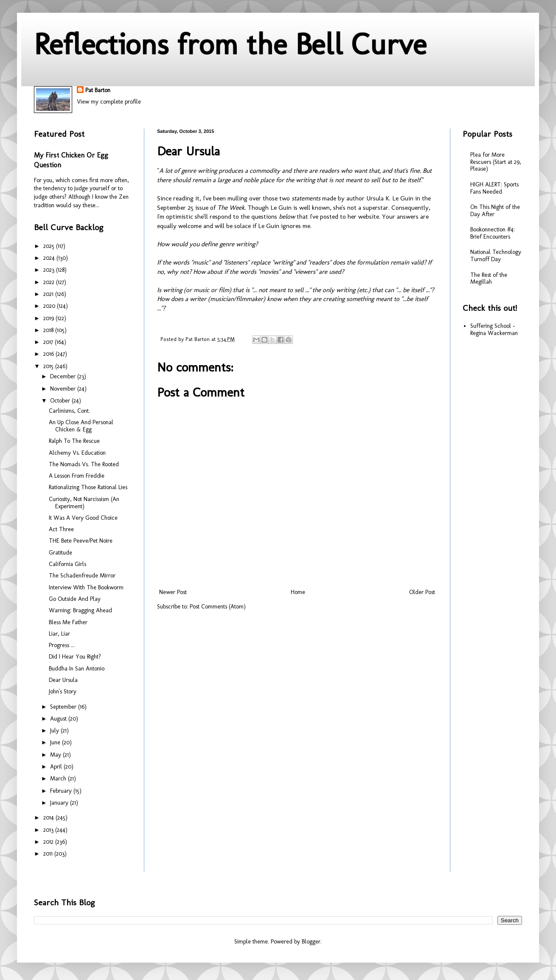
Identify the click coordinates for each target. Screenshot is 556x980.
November (64, 389)
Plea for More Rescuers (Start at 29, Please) (496, 162)
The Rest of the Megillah (489, 279)
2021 (49, 294)
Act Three (61, 529)
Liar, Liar (59, 634)
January (60, 803)
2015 (49, 366)
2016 (49, 354)
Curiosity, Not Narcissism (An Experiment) (84, 503)
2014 (49, 818)
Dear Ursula (63, 680)
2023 (50, 270)
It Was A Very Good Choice (83, 518)
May (56, 755)
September (64, 707)
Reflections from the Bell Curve (230, 44)
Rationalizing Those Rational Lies (88, 487)
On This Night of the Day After (495, 211)
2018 (49, 330)
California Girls (67, 564)
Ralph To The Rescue (74, 441)
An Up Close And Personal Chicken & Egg (81, 426)
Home (298, 592)
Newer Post (173, 592)
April (57, 767)
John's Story (63, 691)
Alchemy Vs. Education (77, 453)
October (61, 401)
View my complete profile (109, 102)
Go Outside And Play (75, 599)
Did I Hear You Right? (75, 657)
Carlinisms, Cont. (69, 411)
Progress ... (62, 645)
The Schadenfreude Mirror (82, 576)
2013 (49, 830)
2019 (49, 318)
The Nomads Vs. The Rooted (84, 464)
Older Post (422, 592)
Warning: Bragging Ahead (80, 610)
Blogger (311, 942)
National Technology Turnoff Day (496, 256)
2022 (50, 282)
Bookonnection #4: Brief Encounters (493, 233)
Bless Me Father (68, 622)
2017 (49, 342)
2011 (49, 854)
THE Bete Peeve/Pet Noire (81, 541)
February (62, 791)
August (59, 719)
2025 (50, 246)
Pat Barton (98, 90)
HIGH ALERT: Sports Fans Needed (494, 188)
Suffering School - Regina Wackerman (494, 329)
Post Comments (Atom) (218, 607)
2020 (50, 306)
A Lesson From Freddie (77, 476)
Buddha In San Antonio (77, 669)
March (59, 779)
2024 (50, 258)
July (55, 731)
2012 (49, 842)
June (56, 742)
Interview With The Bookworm (86, 587)
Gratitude (60, 553)
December (64, 376)
